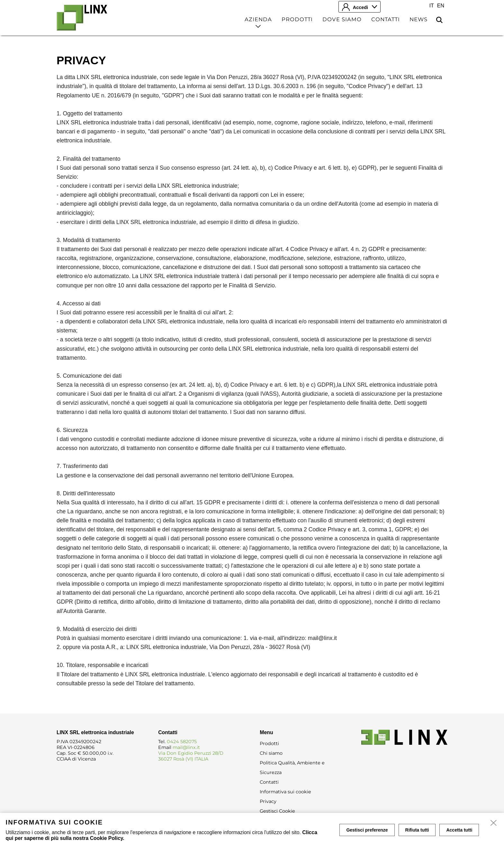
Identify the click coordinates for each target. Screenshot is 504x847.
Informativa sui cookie (285, 792)
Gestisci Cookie (277, 811)
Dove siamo (342, 19)
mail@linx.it (186, 747)
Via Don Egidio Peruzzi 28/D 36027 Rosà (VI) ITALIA (191, 756)
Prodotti (297, 19)
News (419, 19)
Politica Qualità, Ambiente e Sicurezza (292, 768)
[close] (494, 823)
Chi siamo (271, 753)
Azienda (258, 19)
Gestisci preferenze (367, 830)
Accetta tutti (459, 830)
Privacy (268, 801)
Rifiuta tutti (417, 830)
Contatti (386, 19)
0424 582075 (182, 742)
